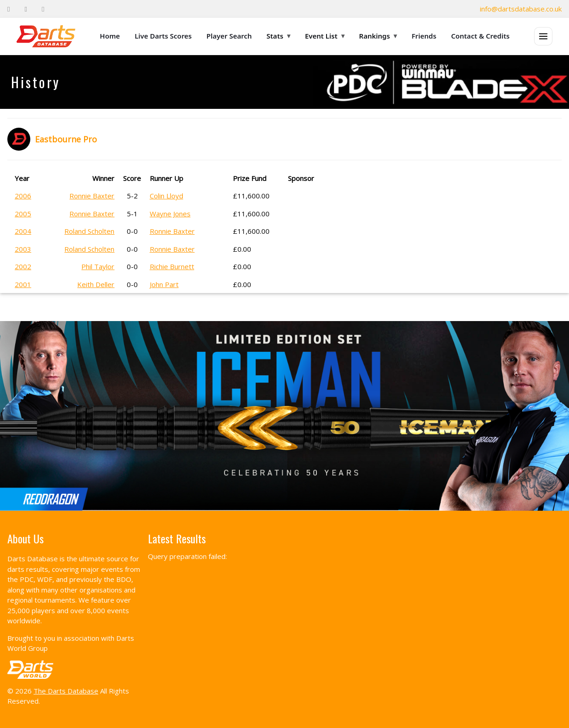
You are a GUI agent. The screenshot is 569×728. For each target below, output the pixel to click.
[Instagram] (43, 9)
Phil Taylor (98, 266)
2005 (23, 214)
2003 (23, 249)
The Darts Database (66, 691)
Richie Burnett (172, 266)
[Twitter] (25, 9)
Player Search (229, 36)
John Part (164, 284)
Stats (278, 36)
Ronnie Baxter (92, 196)
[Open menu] (543, 36)
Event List (325, 36)
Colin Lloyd (166, 196)
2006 (23, 196)
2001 (23, 284)
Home (110, 36)
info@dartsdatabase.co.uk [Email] (521, 9)
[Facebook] (8, 9)
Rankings (378, 36)
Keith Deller (96, 284)
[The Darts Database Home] (46, 36)
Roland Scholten (89, 231)
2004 (23, 231)
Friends (424, 36)
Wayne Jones (170, 214)
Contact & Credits (480, 36)
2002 (23, 266)
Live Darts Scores (163, 36)
